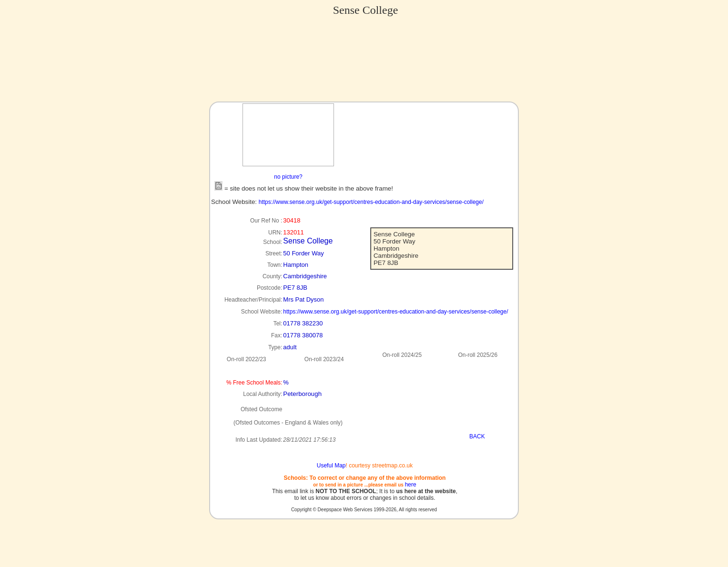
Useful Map (331, 466)
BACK (477, 436)
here (411, 485)
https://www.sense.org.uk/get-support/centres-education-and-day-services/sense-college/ (371, 202)
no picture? (288, 177)
